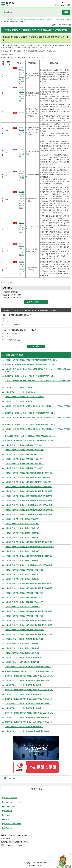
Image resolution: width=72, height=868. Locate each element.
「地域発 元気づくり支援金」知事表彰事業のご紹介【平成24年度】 (29, 547)
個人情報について (10, 807)
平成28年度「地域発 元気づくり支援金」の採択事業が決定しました (30, 376)
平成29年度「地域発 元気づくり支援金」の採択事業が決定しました (30, 413)
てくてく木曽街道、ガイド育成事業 (21, 176)
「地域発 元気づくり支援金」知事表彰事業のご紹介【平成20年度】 (29, 501)
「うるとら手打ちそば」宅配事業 (21, 153)
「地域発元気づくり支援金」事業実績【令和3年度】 (24, 685)
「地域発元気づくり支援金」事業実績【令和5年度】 (24, 708)
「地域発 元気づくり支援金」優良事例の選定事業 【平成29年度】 (29, 621)
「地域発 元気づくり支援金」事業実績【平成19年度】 (24, 445)
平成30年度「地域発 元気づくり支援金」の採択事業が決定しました (30, 425)
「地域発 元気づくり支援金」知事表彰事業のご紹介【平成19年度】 (29, 496)
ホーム (3, 19)
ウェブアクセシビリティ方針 (13, 802)
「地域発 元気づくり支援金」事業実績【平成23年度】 (24, 464)
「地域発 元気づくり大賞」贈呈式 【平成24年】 (22, 537)
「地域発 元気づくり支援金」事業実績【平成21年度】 (24, 454)
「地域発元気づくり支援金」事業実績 (19, 401)
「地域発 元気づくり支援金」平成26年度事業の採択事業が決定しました (31, 360)
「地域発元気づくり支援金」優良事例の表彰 (21, 392)
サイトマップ (8, 811)
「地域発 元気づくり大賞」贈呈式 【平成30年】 (22, 644)
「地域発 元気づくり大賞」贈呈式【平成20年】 (22, 519)
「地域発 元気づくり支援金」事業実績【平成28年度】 (24, 602)
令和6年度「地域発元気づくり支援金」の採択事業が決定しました (29, 713)
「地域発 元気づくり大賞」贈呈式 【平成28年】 (22, 579)
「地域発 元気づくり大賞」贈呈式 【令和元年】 (22, 648)
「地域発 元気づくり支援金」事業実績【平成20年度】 (24, 450)
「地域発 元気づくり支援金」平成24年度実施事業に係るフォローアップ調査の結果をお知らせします (37, 370)
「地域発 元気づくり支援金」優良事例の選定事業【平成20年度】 (29, 478)
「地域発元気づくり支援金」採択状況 (19, 388)
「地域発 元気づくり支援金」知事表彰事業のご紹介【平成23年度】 (29, 514)
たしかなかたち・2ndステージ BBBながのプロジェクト (21, 250)
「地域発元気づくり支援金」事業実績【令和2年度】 (24, 657)
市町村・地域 (22, 19)
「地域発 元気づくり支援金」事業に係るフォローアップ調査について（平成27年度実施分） (37, 419)
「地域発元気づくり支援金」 (44, 19)
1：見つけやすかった (12, 333)
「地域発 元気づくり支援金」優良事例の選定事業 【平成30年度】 (29, 625)
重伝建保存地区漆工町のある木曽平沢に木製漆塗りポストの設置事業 (21, 200)
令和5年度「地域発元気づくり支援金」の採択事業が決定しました (29, 699)
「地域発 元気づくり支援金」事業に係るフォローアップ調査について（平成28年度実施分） (37, 430)
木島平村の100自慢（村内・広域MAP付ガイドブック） (22, 269)
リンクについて (9, 820)
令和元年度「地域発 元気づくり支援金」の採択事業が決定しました (30, 436)
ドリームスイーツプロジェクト (21, 131)
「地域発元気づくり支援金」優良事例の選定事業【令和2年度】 (28, 667)
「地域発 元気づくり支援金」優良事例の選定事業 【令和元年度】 (29, 634)
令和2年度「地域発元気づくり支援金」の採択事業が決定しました (29, 676)
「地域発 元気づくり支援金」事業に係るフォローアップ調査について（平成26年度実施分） (37, 407)
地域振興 (31, 19)
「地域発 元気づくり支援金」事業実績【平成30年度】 (24, 630)
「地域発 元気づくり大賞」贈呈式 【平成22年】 (22, 528)
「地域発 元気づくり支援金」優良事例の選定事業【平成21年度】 (29, 482)
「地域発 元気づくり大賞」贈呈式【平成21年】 (22, 524)
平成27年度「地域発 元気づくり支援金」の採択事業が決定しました (29, 365)
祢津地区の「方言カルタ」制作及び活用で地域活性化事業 (21, 94)
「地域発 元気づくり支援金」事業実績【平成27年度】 (24, 597)
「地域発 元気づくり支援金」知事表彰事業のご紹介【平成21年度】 (29, 505)
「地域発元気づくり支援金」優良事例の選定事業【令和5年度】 (28, 718)
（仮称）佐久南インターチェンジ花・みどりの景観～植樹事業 (21, 76)
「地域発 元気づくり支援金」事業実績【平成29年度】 (24, 616)
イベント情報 (11, 778)
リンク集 (7, 815)
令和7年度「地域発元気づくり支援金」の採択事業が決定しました (29, 722)
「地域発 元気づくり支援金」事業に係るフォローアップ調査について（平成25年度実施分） (37, 382)
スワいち (21, 112)
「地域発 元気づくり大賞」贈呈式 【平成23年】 (22, 533)
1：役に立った (10, 318)
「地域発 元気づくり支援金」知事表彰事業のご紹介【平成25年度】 (29, 565)
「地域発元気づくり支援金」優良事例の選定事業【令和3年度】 (28, 681)
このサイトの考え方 (10, 798)
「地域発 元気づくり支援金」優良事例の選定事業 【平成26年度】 (29, 584)
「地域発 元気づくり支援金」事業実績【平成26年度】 (24, 593)
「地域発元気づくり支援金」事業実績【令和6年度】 (24, 727)
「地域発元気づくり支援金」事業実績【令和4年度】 (24, 694)
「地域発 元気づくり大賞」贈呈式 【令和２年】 (22, 653)
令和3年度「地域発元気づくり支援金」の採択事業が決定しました (29, 441)
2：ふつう (8, 321)
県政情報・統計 (12, 19)
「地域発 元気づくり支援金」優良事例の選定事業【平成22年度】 (29, 487)
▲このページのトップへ (9, 282)
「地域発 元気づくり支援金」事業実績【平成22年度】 (24, 459)
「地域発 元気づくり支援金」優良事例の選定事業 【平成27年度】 (29, 588)
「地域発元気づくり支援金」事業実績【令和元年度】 (24, 639)
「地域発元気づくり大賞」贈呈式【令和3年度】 (22, 662)
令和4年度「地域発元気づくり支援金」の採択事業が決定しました (29, 690)
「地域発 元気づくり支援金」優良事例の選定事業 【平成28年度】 (29, 611)
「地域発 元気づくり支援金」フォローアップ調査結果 (24, 397)
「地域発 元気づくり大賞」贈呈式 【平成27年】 (22, 574)
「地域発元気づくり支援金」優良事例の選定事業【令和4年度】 (28, 704)
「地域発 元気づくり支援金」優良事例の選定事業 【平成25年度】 (29, 556)
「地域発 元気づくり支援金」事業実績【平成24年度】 (24, 468)
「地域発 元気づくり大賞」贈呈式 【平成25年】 (22, 551)
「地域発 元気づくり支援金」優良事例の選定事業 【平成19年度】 (29, 473)
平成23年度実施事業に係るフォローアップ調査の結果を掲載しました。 (31, 671)
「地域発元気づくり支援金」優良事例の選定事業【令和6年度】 (28, 731)
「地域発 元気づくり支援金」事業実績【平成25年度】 (24, 570)
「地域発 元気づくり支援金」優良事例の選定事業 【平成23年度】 (29, 491)
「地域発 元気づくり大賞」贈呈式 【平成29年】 (22, 607)
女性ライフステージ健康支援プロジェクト (21, 227)
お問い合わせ (8, 828)
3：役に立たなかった (12, 324)
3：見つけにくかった (12, 340)
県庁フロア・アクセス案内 (12, 824)
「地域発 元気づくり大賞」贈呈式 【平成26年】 (22, 561)
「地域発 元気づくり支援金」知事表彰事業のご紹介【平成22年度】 (29, 510)
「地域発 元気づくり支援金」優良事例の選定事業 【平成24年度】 (29, 542)
